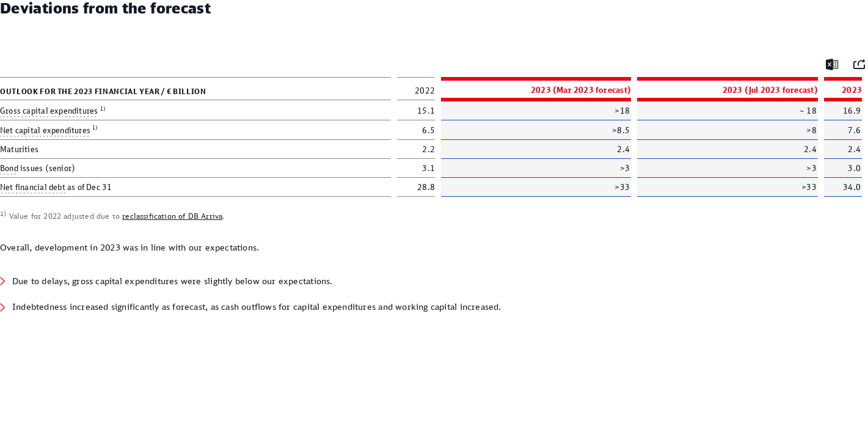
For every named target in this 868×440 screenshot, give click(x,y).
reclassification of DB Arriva (172, 216)
